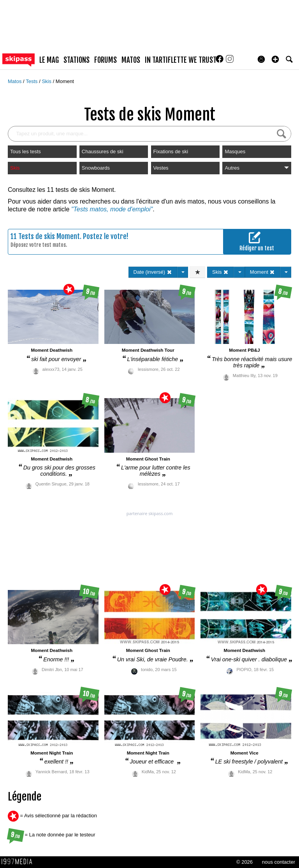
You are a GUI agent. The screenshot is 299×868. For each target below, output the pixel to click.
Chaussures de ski (103, 151)
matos (131, 60)
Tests (32, 81)
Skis (47, 81)
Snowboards (96, 168)
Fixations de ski (171, 151)
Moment (65, 81)
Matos (15, 81)
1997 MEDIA (19, 862)
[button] (275, 59)
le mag (49, 60)
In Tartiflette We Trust (181, 60)
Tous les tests (26, 151)
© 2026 (244, 862)
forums (106, 60)
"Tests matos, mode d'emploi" (112, 209)
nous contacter (279, 862)
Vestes (161, 168)
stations (77, 60)
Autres (257, 168)
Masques (235, 151)
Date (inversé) (153, 272)
